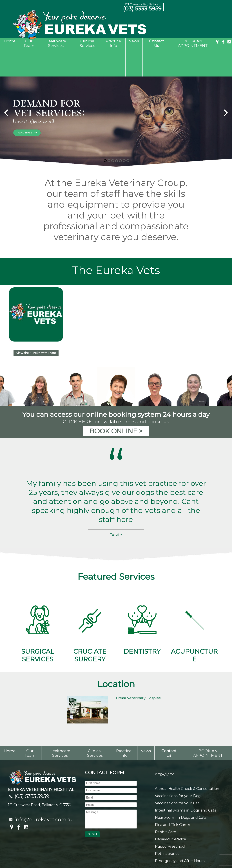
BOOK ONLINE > (116, 403)
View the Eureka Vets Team (36, 325)
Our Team (29, 43)
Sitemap (10, 856)
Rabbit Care (165, 804)
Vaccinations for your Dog (178, 768)
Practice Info (113, 43)
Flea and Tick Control (174, 797)
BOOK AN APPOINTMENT (193, 43)
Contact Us (157, 43)
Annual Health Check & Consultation (187, 761)
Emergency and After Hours (180, 833)
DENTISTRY (142, 598)
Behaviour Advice (170, 811)
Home (10, 41)
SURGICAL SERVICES (38, 602)
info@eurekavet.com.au (44, 792)
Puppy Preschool (170, 819)
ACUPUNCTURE (194, 602)
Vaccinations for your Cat (177, 775)
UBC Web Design (214, 856)
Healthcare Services (56, 43)
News (134, 41)
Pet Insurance (167, 826)
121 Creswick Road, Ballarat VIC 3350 (40, 777)
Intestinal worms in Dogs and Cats (186, 782)
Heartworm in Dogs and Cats (181, 790)
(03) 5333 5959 (142, 9)
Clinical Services (87, 43)
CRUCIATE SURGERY (90, 602)
